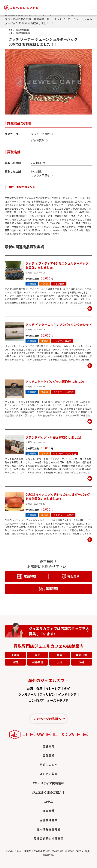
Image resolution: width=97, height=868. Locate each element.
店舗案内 (48, 746)
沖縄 (82, 662)
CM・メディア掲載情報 (48, 783)
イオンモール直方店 (63, 392)
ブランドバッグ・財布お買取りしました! (53, 437)
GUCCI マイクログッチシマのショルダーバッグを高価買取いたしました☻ (58, 497)
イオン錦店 (59, 284)
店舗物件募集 (48, 820)
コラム (49, 802)
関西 (15, 662)
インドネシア (67, 694)
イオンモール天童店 (63, 515)
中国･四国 (37, 662)
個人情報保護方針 (48, 829)
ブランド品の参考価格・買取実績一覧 (29, 19)
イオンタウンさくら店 (65, 453)
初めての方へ (48, 765)
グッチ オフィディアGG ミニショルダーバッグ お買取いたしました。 (57, 265)
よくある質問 (48, 774)
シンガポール (27, 694)
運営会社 (48, 811)
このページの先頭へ (47, 719)
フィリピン (47, 694)
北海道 (15, 655)
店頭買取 (32, 284)
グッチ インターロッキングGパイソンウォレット (59, 324)
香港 (39, 688)
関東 (59, 655)
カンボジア (36, 700)
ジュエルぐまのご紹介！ (48, 792)
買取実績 (48, 755)
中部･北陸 (82, 655)
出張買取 (52, 588)
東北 (37, 655)
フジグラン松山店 (62, 341)
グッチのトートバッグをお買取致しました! (55, 382)
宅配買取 (73, 576)
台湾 (30, 688)
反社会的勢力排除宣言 (48, 838)
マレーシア (53, 688)
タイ (67, 688)
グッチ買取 (38, 140)
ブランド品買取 (40, 134)
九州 (59, 662)
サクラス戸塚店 (40, 175)
